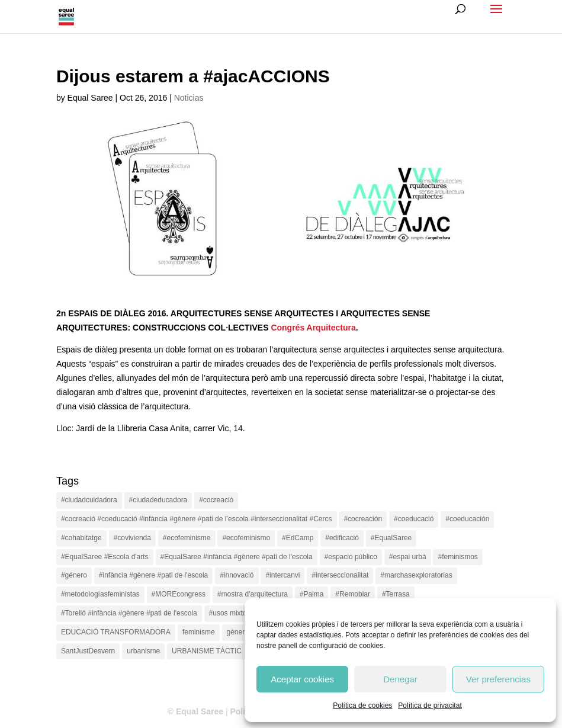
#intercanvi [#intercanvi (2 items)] (282, 575)
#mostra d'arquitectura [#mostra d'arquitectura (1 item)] (253, 594)
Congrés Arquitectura (313, 328)
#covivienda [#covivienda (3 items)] (132, 538)
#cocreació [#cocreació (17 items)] (216, 500)
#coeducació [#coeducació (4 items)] (414, 519)
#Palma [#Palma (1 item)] (312, 594)
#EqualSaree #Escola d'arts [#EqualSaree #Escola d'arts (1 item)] (105, 557)
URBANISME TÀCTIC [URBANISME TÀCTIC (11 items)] (207, 651)
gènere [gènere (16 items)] (238, 632)
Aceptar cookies (302, 679)
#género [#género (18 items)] (74, 575)
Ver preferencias (498, 679)
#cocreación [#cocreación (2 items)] (363, 519)
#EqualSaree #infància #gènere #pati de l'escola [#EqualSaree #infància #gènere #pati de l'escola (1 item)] (237, 557)
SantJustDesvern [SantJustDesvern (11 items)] (88, 651)
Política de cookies (362, 705)
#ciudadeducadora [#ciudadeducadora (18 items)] (158, 500)
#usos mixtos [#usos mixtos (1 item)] (230, 613)
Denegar (400, 679)
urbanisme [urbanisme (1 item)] (143, 651)
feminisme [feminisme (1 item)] (199, 632)
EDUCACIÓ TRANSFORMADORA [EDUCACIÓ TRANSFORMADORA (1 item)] (116, 632)
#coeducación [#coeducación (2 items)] (467, 519)
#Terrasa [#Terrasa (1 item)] (396, 594)
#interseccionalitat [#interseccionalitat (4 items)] (340, 575)
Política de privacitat (430, 705)
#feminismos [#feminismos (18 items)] (457, 557)
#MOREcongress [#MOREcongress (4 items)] (179, 594)
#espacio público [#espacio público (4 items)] (351, 557)
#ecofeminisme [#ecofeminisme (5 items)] (187, 538)
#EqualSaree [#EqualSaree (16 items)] (391, 538)
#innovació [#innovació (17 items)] (237, 575)
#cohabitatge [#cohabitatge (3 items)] (81, 538)
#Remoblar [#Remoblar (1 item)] (353, 594)
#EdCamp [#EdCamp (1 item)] (298, 538)
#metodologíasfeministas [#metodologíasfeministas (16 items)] (100, 594)
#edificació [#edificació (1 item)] (342, 538)
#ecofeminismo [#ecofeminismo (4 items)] (246, 538)
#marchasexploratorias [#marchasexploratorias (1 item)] (416, 575)
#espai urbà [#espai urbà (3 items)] (408, 557)
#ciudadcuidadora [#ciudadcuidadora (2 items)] (89, 500)
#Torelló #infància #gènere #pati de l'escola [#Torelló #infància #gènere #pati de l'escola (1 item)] (129, 613)
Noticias (189, 98)
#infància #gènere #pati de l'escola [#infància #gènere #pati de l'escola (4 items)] (153, 575)
